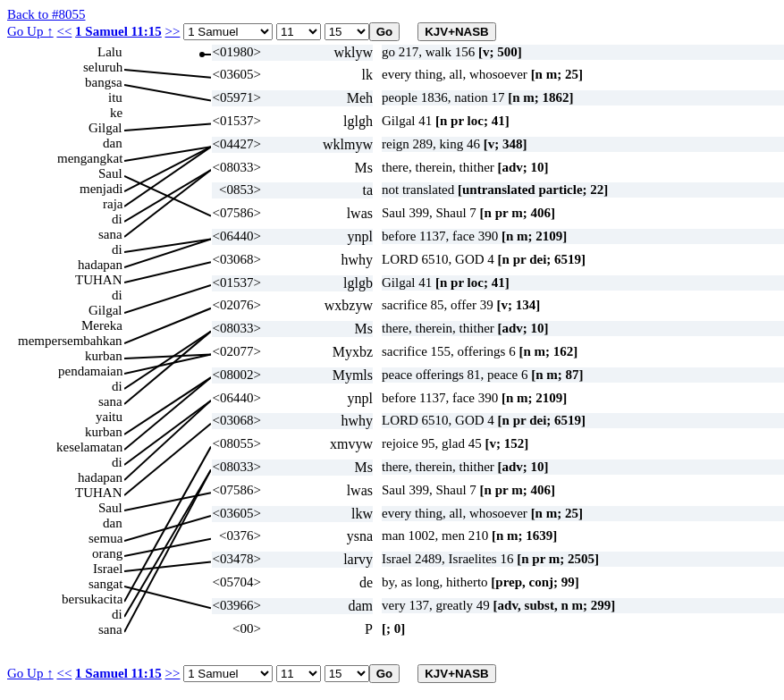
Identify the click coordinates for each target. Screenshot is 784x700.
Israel (108, 569)
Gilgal (105, 128)
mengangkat (90, 158)
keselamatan (89, 447)
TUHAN (99, 280)
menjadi (101, 189)
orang (107, 553)
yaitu (109, 417)
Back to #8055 (46, 14)
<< (64, 31)
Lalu (110, 52)
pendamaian (90, 371)
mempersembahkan (70, 341)
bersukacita (92, 599)
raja (113, 204)
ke (116, 113)
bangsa (104, 82)
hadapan (100, 265)
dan (113, 143)
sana (110, 234)
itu (115, 97)
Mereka (102, 325)
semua (105, 538)
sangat (105, 584)
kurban (104, 356)
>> (173, 31)
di (117, 219)
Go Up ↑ (30, 31)
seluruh (103, 67)
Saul (110, 173)
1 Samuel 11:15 (118, 31)
